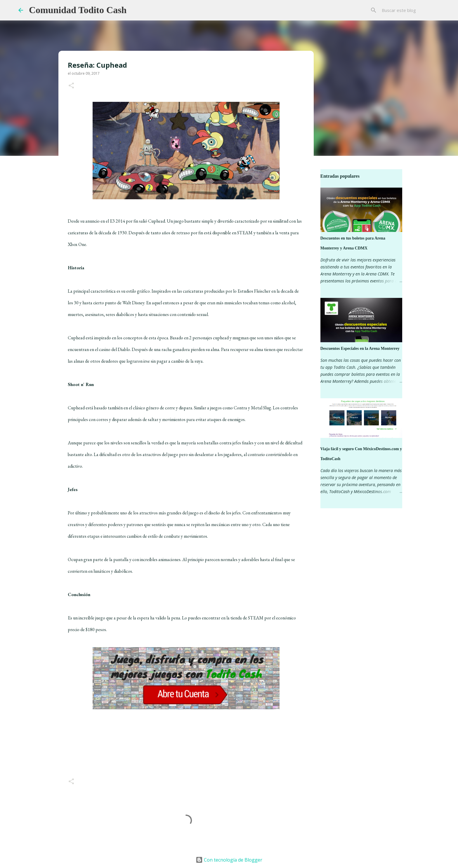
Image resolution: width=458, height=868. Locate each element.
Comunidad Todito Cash (78, 10)
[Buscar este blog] (410, 10)
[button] (71, 86)
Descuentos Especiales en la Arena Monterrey (360, 349)
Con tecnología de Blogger (229, 860)
